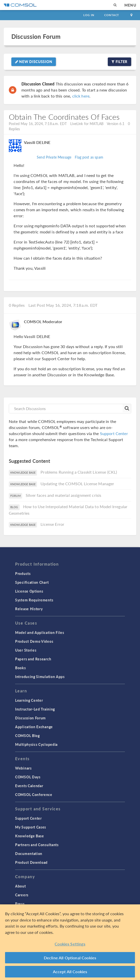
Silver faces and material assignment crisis (63, 495)
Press (20, 904)
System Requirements (34, 600)
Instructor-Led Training (35, 709)
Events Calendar (29, 786)
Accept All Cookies (70, 972)
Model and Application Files (40, 632)
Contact (112, 15)
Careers (22, 895)
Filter (119, 62)
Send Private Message (54, 157)
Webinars (23, 768)
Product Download (31, 862)
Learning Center (29, 700)
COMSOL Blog (27, 736)
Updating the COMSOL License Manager (77, 484)
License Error (52, 524)
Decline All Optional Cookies (70, 958)
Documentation (29, 853)
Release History (29, 609)
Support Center (114, 433)
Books (21, 668)
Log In (89, 15)
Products (23, 573)
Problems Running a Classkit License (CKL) (79, 472)
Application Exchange (34, 727)
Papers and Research (33, 659)
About (21, 886)
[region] (70, 942)
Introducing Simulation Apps (40, 677)
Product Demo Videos (34, 641)
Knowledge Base (30, 836)
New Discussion (34, 62)
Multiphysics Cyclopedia (36, 744)
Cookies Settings (70, 944)
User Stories (26, 650)
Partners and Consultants (37, 845)
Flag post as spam (89, 157)
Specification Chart (32, 582)
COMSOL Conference (34, 794)
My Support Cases (31, 827)
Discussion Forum (36, 36)
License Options (29, 591)
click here (81, 96)
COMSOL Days (28, 777)
